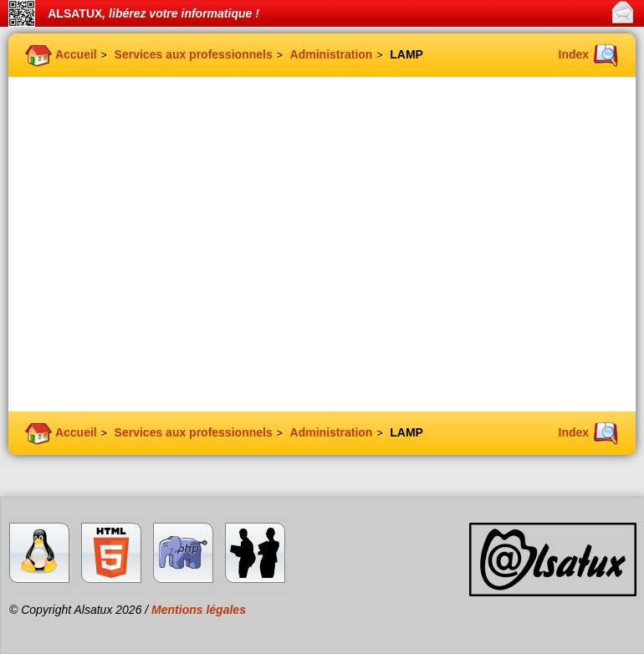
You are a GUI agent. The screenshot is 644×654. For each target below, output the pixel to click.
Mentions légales (199, 610)
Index (574, 54)
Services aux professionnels (194, 54)
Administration (332, 54)
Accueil (76, 54)
